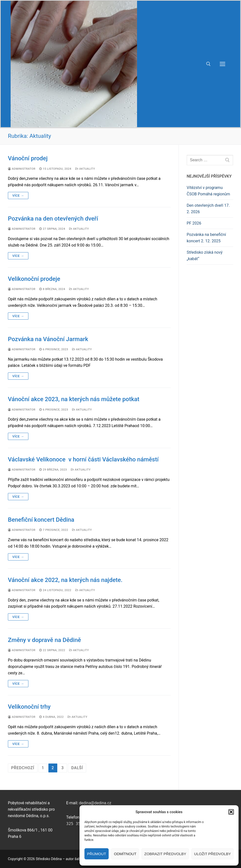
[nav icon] (222, 64)
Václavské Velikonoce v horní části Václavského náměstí (83, 459)
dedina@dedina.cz (95, 803)
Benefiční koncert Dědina (41, 520)
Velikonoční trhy (29, 707)
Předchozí (23, 768)
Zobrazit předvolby (165, 854)
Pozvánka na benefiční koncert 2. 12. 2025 (206, 238)
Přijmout (97, 854)
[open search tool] (208, 64)
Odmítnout (125, 854)
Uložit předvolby (212, 854)
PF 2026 (194, 223)
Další (77, 768)
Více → (18, 196)
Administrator (22, 169)
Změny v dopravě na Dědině (44, 640)
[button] (231, 812)
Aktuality (85, 169)
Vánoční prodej (28, 158)
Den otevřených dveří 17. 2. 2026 (208, 209)
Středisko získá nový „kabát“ (205, 256)
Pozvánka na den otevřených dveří (53, 219)
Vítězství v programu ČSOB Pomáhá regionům (208, 191)
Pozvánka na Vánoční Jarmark (48, 339)
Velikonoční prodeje (34, 279)
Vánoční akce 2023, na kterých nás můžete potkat (74, 399)
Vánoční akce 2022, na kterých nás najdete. (65, 580)
